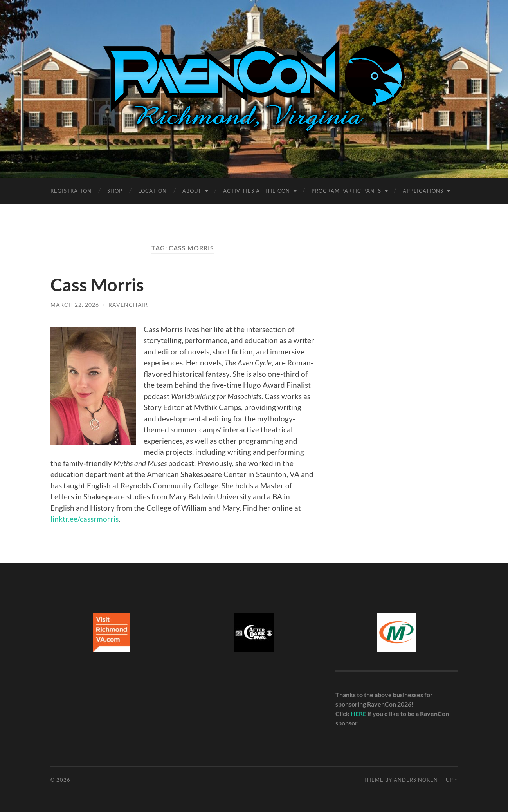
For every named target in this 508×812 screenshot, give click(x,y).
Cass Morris (97, 285)
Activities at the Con (257, 191)
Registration (71, 191)
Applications (423, 191)
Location (152, 191)
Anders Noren (416, 780)
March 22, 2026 (75, 305)
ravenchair (128, 305)
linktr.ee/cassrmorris (85, 519)
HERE (358, 713)
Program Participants (346, 191)
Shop (115, 191)
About (192, 191)
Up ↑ (452, 780)
